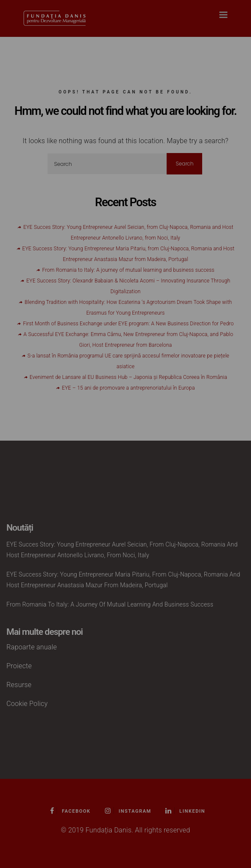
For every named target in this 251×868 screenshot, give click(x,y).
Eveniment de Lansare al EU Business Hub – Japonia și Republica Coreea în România (128, 377)
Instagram (128, 811)
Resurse (19, 685)
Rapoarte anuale (32, 647)
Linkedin (185, 811)
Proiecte (19, 666)
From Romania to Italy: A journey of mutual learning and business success (128, 270)
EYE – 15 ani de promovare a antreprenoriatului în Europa (128, 388)
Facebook (70, 811)
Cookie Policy (27, 704)
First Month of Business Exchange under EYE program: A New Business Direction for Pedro (128, 324)
